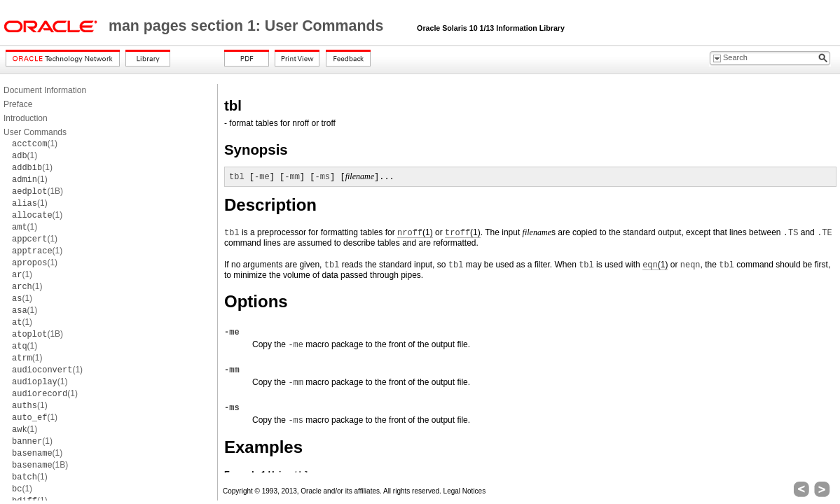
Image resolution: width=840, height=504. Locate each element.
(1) (35, 143)
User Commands (35, 132)
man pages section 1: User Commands (248, 26)
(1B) (37, 191)
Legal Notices (465, 491)
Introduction (26, 118)
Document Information (45, 90)
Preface (18, 104)
